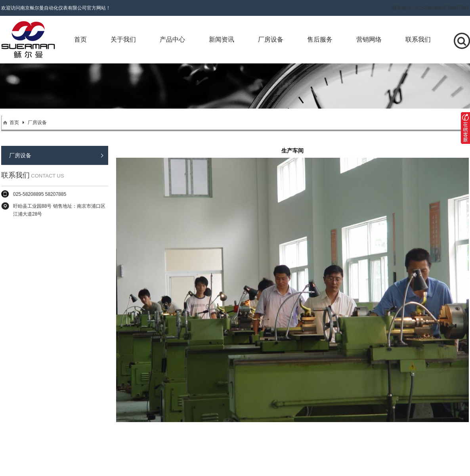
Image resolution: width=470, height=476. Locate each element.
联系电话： (430, 8)
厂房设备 (271, 39)
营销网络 (369, 39)
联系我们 (418, 39)
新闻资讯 (222, 39)
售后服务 (320, 39)
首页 (80, 39)
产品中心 (172, 39)
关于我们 (123, 39)
